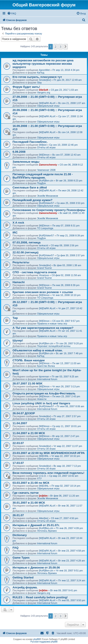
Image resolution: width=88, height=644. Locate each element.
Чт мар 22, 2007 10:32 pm (66, 456)
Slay (39, 83)
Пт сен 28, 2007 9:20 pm (69, 343)
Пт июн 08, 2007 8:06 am (70, 406)
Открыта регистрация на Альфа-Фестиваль (44, 393)
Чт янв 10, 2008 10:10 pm (66, 295)
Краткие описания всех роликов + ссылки (43, 292)
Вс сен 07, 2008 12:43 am (66, 155)
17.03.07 (18, 463)
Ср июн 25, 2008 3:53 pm (70, 203)
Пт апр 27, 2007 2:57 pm (67, 416)
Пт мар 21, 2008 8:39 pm (70, 235)
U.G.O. (43, 476)
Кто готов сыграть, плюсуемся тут (37, 77)
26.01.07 (18, 515)
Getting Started (23, 577)
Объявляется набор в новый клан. (38, 350)
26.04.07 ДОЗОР (24, 413)
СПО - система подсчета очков (34, 272)
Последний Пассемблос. (30, 142)
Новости (42, 399)
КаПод (41, 73)
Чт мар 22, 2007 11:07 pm (68, 446)
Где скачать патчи (26, 493)
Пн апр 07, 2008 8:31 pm (66, 226)
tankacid (43, 245)
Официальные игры (48, 106)
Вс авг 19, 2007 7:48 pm (69, 353)
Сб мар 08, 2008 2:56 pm (64, 245)
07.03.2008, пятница (27, 242)
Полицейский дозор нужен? (32, 200)
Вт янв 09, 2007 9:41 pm (64, 590)
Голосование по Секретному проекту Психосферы (49, 210)
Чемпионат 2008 (46, 170)
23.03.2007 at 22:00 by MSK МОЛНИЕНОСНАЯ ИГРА (49, 453)
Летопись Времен (47, 531)
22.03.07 (18, 443)
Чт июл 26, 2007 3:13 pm (66, 386)
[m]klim (43, 496)
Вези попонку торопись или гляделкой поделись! (48, 473)
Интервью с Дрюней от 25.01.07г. (36, 525)
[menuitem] (12, 13)
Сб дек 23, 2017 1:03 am (64, 90)
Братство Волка (46, 366)
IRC (15, 233)
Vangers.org (43, 92)
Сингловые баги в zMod (30, 187)
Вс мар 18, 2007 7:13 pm (67, 466)
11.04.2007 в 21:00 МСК (29, 433)
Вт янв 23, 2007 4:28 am (72, 561)
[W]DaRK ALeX (47, 103)
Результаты (21, 262)
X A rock (18, 223)
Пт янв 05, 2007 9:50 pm (72, 600)
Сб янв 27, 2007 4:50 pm (65, 518)
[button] (66, 47)
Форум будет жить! (26, 87)
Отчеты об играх (46, 147)
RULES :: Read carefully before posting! (40, 597)
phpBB (37, 639)
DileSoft (44, 90)
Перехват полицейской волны (54, 346)
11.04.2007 (20, 423)
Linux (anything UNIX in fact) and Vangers (41, 403)
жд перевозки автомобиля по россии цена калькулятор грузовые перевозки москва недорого (43, 64)
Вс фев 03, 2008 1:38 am (67, 265)
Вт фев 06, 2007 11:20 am (65, 496)
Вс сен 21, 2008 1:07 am (72, 103)
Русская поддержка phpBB (44, 642)
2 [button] (56, 47)
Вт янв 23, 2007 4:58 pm (72, 551)
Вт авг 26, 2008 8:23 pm (69, 181)
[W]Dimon (44, 155)
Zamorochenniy (48, 165)
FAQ (16, 548)
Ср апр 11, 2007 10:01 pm (67, 426)
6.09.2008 (19, 152)
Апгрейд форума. (25, 587)
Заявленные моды (26, 162)
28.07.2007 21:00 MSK (27, 383)
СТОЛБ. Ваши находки (29, 360)
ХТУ (39, 478)
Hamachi (19, 282)
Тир (15, 318)
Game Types (21, 558)
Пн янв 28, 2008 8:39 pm (66, 285)
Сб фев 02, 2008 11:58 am (66, 275)
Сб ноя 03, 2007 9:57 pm (66, 321)
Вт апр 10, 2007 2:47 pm (66, 436)
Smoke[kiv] (45, 80)
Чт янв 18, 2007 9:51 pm (69, 571)
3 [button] (60, 47)
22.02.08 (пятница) (26, 252)
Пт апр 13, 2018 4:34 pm (66, 70)
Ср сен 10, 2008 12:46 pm (64, 145)
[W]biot (43, 145)
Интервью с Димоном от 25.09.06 (36, 568)
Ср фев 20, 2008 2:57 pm (71, 255)
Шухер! (18, 340)
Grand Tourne (44, 268)
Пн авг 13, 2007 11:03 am (66, 363)
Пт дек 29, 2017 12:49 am (68, 80)
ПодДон (41, 183)
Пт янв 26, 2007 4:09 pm (69, 528)
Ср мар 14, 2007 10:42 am (64, 476)
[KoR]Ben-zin (46, 181)
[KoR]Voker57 (46, 203)
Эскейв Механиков (47, 196)
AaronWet (44, 70)
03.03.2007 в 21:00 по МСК (31, 483)
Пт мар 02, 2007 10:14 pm (66, 486)
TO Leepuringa (45, 228)
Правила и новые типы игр (52, 324)
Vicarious (44, 275)
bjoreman (44, 377)
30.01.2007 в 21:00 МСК (29, 503)
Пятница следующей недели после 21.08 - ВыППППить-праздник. (43, 176)
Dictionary (20, 535)
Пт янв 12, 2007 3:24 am (72, 580)
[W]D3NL (44, 456)
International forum (47, 379)
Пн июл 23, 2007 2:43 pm (66, 396)
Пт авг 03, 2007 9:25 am (65, 377)
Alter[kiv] (44, 518)
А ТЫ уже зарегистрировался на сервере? (43, 328)
